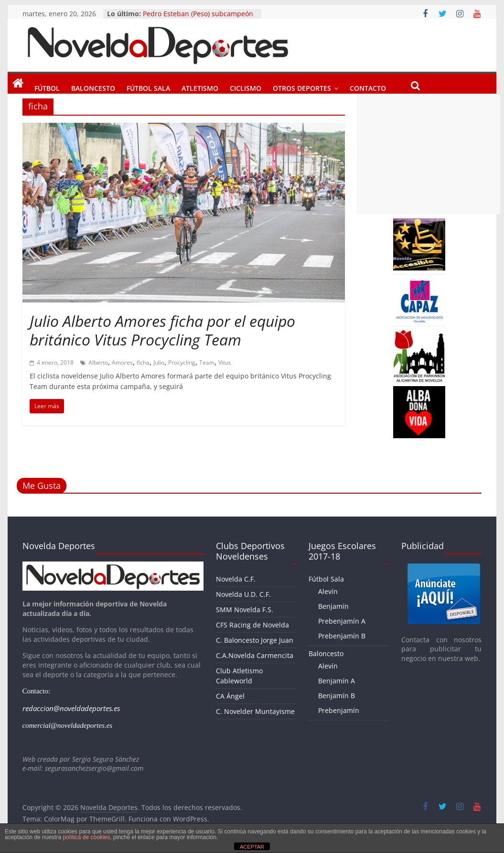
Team (207, 362)
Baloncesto (93, 86)
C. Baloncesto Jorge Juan (255, 640)
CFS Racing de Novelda (252, 625)
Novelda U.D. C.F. (243, 594)
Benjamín (333, 606)
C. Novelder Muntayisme (255, 711)
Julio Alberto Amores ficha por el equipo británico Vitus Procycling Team (162, 330)
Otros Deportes (302, 86)
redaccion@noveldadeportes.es (71, 708)
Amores (122, 362)
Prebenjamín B (342, 636)
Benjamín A (337, 681)
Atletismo (200, 86)
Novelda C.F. (236, 579)
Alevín (328, 591)
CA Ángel (230, 696)
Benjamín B (337, 696)
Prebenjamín (339, 710)
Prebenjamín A (342, 621)
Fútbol (47, 86)
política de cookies (86, 837)
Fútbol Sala (148, 86)
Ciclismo (246, 86)
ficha (143, 362)
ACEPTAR (252, 847)
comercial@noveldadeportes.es (68, 725)
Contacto (368, 86)
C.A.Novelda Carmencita (255, 655)
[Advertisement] (429, 154)
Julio (159, 362)
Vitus (225, 362)
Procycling (182, 362)
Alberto (98, 362)
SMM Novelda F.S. (245, 610)
